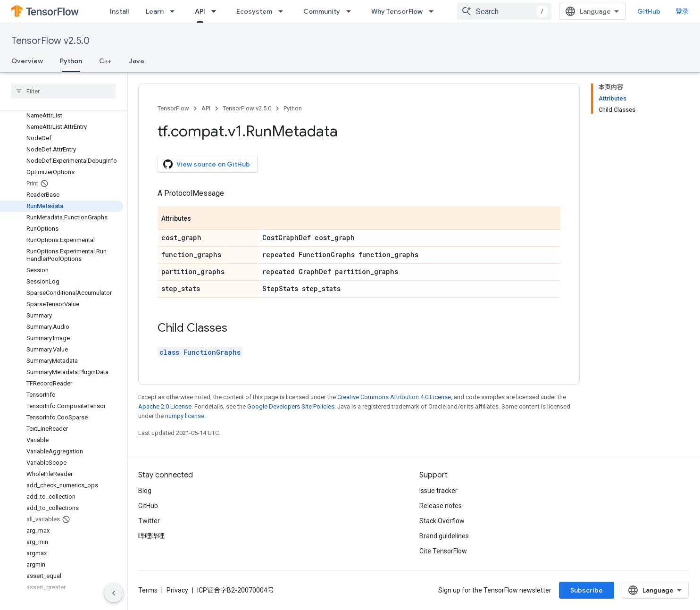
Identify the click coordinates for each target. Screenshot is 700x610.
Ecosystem (254, 11)
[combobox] (504, 11)
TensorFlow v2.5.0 (50, 41)
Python (293, 108)
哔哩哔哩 (151, 536)
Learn (155, 11)
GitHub (649, 11)
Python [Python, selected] (71, 61)
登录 (682, 11)
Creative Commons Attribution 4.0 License (394, 397)
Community (322, 11)
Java (136, 61)
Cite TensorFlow (443, 551)
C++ (105, 61)
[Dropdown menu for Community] (351, 11)
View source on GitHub (207, 164)
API (206, 108)
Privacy (177, 590)
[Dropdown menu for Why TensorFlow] (434, 11)
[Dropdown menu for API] (217, 11)
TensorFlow (173, 108)
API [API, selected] (200, 11)
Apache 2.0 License (165, 406)
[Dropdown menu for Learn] (175, 11)
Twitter (149, 521)
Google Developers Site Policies (291, 406)
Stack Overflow (442, 521)
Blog (145, 491)
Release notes (441, 506)
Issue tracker (438, 491)
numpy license (185, 416)
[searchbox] (63, 91)
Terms (148, 590)
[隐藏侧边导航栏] (114, 593)
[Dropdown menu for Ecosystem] (283, 11)
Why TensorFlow (397, 11)
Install (119, 11)
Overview (27, 61)
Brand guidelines (444, 536)
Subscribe (587, 590)
